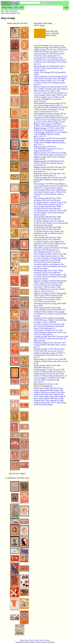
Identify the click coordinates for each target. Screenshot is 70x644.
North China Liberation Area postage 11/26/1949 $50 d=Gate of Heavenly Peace (50, 309)
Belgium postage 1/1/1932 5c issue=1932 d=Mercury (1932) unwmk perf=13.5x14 (49, 129)
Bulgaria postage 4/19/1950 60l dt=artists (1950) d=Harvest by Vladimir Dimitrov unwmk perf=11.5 (49, 163)
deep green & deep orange (49, 390)
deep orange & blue (13, 13)
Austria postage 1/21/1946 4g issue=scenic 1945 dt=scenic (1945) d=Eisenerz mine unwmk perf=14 (49, 68)
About (31, 640)
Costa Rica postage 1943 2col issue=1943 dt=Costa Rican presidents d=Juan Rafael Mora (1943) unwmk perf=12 (49, 326)
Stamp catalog (7, 7)
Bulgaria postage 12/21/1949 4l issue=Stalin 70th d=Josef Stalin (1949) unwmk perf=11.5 (50, 154)
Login (66, 7)
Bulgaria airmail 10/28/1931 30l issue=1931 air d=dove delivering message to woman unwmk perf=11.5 (50, 169)
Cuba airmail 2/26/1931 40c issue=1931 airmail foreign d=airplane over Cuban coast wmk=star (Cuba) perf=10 (50, 332)
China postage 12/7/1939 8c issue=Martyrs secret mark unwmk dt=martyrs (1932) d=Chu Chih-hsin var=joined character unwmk (51, 186)
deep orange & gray (47, 396)
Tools (21, 7)
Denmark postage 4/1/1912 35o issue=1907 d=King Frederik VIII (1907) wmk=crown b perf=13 (50, 345)
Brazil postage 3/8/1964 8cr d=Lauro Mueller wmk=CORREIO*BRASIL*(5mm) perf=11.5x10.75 (50, 134)
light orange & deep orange (49, 402)
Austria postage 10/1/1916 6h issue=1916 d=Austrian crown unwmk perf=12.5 (49, 55)
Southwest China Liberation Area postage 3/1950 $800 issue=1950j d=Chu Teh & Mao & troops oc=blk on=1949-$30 (50, 320)
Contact (47, 640)
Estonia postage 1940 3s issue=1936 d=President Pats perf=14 (47, 366)
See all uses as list (52, 384)
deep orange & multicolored (49, 398)
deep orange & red (52, 400)
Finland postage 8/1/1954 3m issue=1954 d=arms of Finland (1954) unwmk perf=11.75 (50, 375)
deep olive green (11, 11)
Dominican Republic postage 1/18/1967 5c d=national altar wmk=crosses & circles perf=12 (49, 355)
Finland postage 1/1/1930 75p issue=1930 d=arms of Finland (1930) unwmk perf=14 (49, 371)
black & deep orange (41, 388)
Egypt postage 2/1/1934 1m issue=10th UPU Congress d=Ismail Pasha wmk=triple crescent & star (51, 361)
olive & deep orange (58, 403)
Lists (16, 7)
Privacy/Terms (39, 640)
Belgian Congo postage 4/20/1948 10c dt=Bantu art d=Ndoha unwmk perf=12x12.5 (50, 125)
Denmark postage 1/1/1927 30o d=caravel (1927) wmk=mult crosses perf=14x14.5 (49, 350)
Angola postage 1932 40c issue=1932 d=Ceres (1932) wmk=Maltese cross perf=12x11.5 (51, 51)
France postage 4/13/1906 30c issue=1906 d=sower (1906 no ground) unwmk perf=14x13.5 (49, 380)
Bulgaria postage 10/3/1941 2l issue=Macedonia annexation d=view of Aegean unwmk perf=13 (48, 149)
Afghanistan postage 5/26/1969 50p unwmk (50, 48)
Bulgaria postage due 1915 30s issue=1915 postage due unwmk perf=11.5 (49, 174)
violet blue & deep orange (43, 405)
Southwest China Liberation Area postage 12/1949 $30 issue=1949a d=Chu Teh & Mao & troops (50, 314)
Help (22, 640)
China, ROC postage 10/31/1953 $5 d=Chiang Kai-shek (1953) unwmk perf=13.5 (51, 249)
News (26, 640)
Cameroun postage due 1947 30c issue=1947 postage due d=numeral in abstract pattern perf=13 (50, 180)
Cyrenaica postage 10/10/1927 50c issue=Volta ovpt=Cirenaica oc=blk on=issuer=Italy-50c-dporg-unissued (51, 339)
